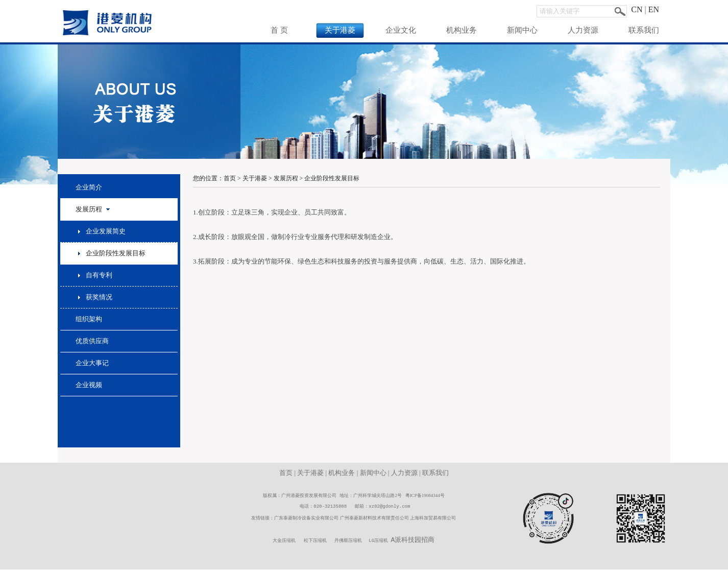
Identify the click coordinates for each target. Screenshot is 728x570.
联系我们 (644, 30)
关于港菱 (340, 30)
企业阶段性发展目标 (116, 253)
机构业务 (462, 30)
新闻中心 (522, 30)
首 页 (279, 30)
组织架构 (89, 319)
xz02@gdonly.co (388, 506)
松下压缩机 (315, 541)
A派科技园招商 (413, 540)
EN (654, 9)
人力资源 (583, 30)
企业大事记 (92, 363)
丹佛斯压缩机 (348, 541)
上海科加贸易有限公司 (433, 518)
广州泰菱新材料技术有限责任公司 (374, 518)
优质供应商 (92, 341)
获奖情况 (99, 297)
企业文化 (401, 30)
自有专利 (99, 275)
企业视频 (89, 385)
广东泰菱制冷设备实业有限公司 (306, 518)
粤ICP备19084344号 (425, 495)
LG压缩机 (378, 541)
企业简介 (89, 187)
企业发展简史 (106, 231)
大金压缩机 (284, 541)
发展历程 (286, 178)
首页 (230, 178)
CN (637, 9)
